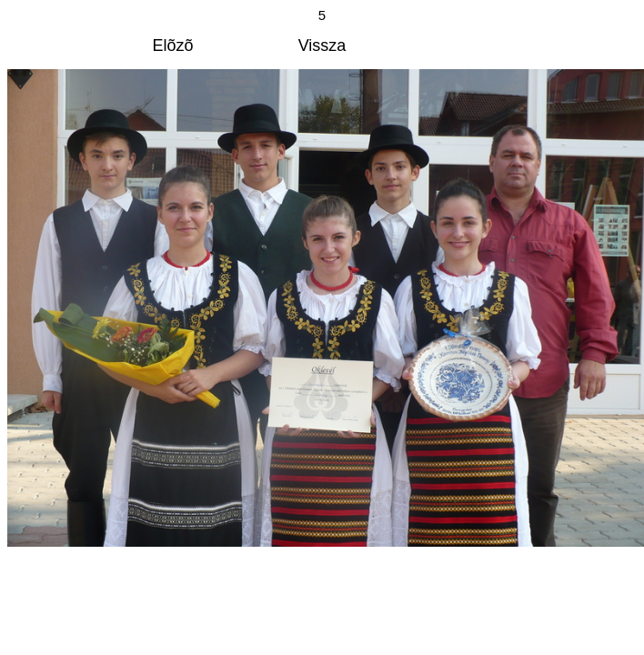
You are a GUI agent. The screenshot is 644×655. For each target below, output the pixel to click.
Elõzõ (173, 45)
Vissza (322, 45)
